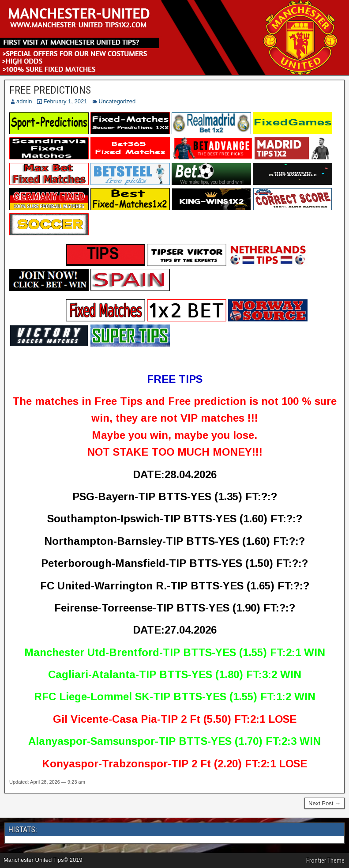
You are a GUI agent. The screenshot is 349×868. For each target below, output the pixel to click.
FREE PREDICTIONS (50, 90)
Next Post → (325, 803)
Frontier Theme (325, 860)
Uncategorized (117, 101)
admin (24, 101)
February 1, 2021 (65, 101)
